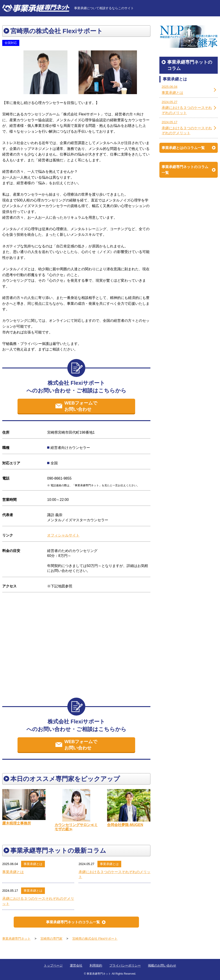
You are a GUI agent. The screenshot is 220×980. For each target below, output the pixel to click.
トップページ (53, 965)
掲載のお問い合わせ (162, 965)
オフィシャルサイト (63, 535)
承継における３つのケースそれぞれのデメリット (38, 901)
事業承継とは (33, 864)
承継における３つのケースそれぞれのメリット (114, 874)
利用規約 (96, 965)
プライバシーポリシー (125, 965)
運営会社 (76, 965)
